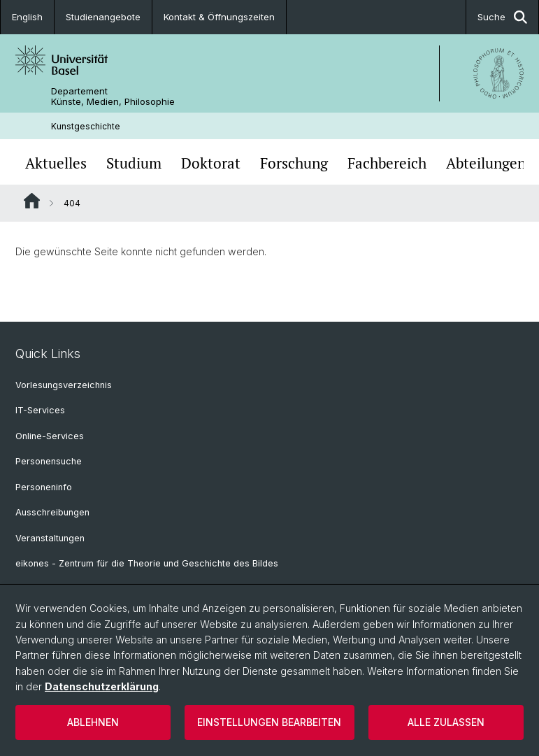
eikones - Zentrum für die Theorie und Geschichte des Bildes (147, 563)
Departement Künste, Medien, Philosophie (113, 97)
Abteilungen (486, 163)
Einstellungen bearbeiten (269, 722)
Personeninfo (44, 487)
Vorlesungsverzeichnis (64, 385)
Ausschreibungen (52, 512)
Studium (134, 163)
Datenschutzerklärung (102, 686)
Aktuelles (56, 163)
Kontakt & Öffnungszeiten (219, 17)
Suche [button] (502, 17)
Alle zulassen (446, 722)
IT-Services (40, 410)
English (27, 17)
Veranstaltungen (50, 538)
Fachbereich (387, 163)
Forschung (294, 163)
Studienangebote (103, 17)
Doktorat (211, 163)
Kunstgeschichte (86, 126)
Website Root (32, 201)
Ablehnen (93, 722)
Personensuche (49, 461)
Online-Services (50, 436)
